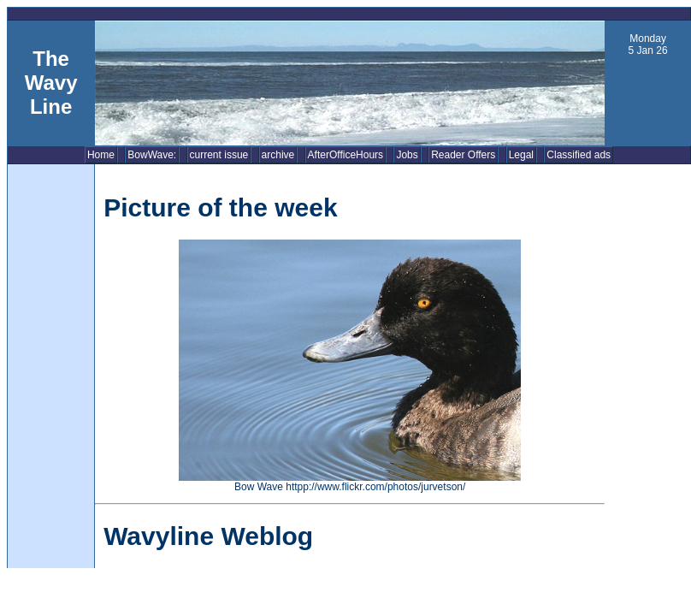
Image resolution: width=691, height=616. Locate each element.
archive (278, 155)
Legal (521, 155)
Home (101, 155)
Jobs (407, 155)
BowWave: (152, 155)
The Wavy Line (51, 83)
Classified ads (579, 155)
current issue (219, 155)
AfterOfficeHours (345, 155)
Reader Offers (463, 155)
